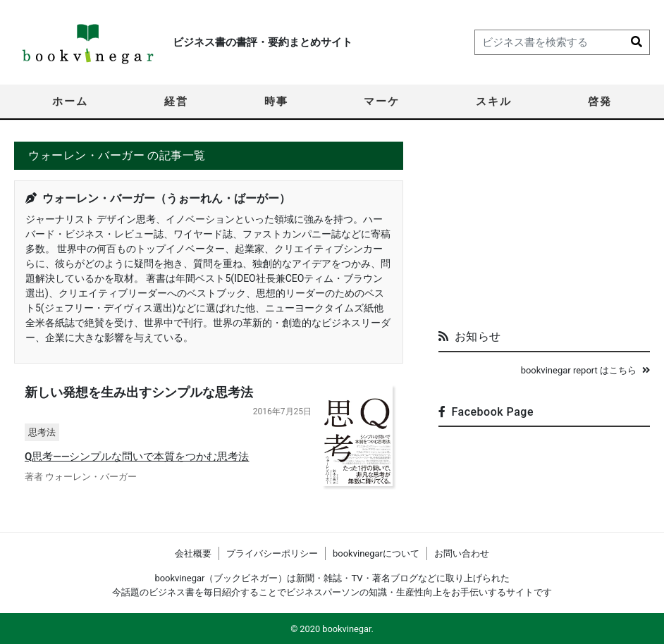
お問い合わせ (462, 553)
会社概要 (193, 553)
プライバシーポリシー (272, 553)
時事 (276, 101)
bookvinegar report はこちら (585, 370)
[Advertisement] (544, 230)
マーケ (382, 101)
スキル (494, 101)
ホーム (70, 101)
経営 (176, 101)
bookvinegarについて (376, 553)
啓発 (600, 101)
